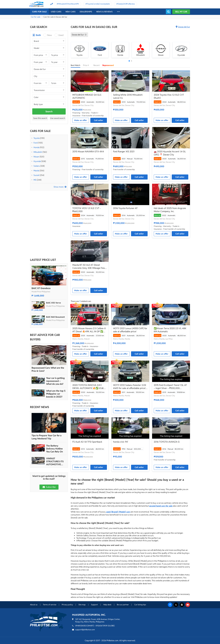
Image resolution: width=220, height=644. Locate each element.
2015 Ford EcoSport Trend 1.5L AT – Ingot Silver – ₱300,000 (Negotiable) (170, 387)
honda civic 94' (121, 442)
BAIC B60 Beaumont (55, 317)
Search (49, 112)
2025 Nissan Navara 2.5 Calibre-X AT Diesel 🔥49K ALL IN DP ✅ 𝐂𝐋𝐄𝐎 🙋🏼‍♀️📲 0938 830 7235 (89, 330)
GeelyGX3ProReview (126, 4)
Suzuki (36, 175)
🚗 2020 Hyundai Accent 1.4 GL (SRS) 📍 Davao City (170, 153)
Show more (59, 187)
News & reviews (104, 12)
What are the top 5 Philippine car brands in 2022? (56, 394)
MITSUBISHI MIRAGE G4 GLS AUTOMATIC (87, 96)
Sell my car (181, 12)
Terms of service (50, 605)
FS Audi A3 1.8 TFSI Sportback (87, 442)
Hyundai (37, 161)
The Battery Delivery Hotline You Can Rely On (55, 449)
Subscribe (49, 487)
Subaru (37, 166)
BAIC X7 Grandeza (41, 288)
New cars (71, 12)
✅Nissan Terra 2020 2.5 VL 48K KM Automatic (170, 330)
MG (35, 180)
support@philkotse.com (85, 630)
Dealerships (86, 12)
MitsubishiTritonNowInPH (69, 4)
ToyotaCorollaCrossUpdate (98, 4)
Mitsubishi (38, 152)
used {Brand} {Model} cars (118, 512)
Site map (82, 605)
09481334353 (81, 626)
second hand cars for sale (161, 506)
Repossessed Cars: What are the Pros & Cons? (48, 369)
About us (34, 605)
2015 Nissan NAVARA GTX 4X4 (88, 152)
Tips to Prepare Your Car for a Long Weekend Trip (47, 437)
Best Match (75, 65)
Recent (97, 65)
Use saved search (58, 118)
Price (87, 65)
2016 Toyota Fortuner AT (125, 208)
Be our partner (123, 605)
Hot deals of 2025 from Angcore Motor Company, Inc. (170, 210)
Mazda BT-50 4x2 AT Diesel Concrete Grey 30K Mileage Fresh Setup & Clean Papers (89, 267)
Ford (35, 143)
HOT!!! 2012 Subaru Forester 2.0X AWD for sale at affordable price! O (130, 387)
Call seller (99, 120)
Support (94, 605)
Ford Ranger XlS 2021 (124, 152)
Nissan (36, 157)
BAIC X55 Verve (54, 303)
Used (61, 35)
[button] (129, 61)
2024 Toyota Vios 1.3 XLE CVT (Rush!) (169, 96)
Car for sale (36, 17)
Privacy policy (67, 605)
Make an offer (81, 120)
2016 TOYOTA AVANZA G (167, 442)
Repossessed (108, 65)
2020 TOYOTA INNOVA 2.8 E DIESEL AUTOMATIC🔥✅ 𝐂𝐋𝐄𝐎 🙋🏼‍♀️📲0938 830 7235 (89, 387)
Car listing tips (140, 605)
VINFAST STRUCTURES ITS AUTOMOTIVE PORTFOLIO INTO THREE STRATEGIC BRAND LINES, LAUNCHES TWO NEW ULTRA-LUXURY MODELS (56, 461)
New (49, 35)
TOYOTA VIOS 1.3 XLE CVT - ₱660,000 (87, 210)
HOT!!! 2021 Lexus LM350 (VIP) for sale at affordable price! (130, 330)
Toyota (36, 138)
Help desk (107, 605)
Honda (36, 147)
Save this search (40, 118)
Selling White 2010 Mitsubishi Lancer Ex (128, 96)
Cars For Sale (39, 12)
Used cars (56, 12)
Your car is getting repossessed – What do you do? (55, 381)
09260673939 (101, 626)
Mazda (36, 171)
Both (38, 35)
